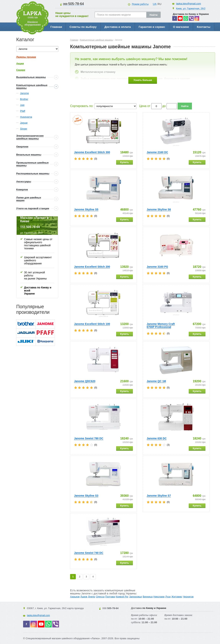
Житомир (177, 597)
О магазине (181, 27)
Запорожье (136, 597)
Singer (24, 129)
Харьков (75, 597)
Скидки (21, 70)
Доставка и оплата (118, 27)
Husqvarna (26, 117)
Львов (84, 597)
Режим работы (140, 4)
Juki (22, 105)
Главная (56, 27)
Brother (24, 99)
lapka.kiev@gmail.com (188, 4)
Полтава (110, 597)
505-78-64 (73, 4)
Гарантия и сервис (152, 27)
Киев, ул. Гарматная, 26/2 (191, 8)
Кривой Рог (122, 597)
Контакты (204, 27)
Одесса (100, 597)
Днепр (92, 597)
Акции (20, 63)
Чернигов (188, 597)
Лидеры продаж (26, 57)
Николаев (159, 597)
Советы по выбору (83, 27)
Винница (148, 597)
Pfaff (23, 111)
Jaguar (24, 123)
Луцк (168, 597)
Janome (24, 93)
